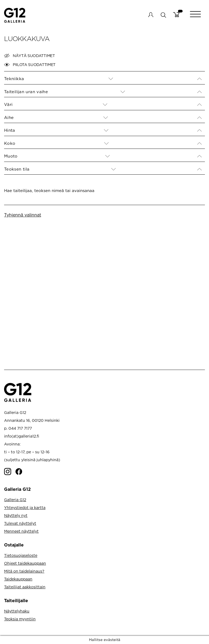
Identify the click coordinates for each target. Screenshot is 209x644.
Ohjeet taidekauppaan (25, 563)
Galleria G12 (15, 500)
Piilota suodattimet (30, 65)
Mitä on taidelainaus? (24, 571)
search (163, 15)
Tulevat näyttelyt (20, 523)
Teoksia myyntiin (20, 619)
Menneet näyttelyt (21, 531)
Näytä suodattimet (30, 56)
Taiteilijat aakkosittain (25, 587)
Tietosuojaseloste (21, 555)
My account (151, 15)
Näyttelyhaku (17, 611)
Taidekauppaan (18, 579)
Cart (176, 15)
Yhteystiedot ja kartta (25, 508)
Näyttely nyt (16, 515)
